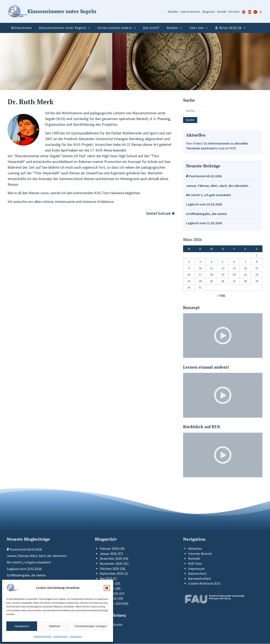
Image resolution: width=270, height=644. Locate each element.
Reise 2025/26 (230, 28)
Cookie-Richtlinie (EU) (204, 584)
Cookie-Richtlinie (42, 636)
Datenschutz (61, 636)
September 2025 (112, 574)
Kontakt (222, 12)
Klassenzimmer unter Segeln (63, 28)
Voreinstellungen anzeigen (90, 626)
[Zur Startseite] (52, 12)
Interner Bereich (190, 12)
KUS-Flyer (234, 12)
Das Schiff (151, 28)
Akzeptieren (22, 626)
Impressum (76, 636)
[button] (107, 588)
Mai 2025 (106, 579)
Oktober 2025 (109, 569)
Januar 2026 (108, 554)
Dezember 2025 (111, 559)
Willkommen (22, 28)
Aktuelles (173, 12)
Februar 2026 (109, 549)
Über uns (197, 28)
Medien (172, 28)
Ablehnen (55, 626)
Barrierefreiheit (200, 579)
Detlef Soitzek (161, 213)
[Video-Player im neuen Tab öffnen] (223, 336)
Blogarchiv (209, 12)
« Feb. (221, 296)
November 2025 (111, 564)
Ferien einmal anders (115, 28)
